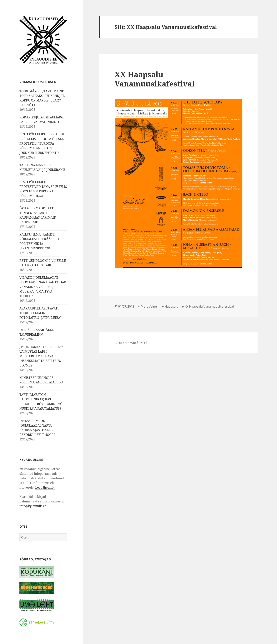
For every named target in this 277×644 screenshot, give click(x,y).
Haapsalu (171, 306)
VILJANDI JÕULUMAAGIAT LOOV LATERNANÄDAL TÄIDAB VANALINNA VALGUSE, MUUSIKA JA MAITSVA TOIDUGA (43, 287)
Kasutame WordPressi (131, 343)
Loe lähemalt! (45, 487)
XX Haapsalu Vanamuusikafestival (155, 79)
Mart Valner (149, 306)
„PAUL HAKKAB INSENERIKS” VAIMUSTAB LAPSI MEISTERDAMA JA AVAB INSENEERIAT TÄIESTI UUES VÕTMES (41, 356)
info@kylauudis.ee (33, 506)
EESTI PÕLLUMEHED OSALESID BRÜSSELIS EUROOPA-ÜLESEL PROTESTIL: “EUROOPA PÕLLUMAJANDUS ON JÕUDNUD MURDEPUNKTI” (43, 143)
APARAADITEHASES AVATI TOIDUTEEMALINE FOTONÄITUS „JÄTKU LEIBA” (40, 313)
